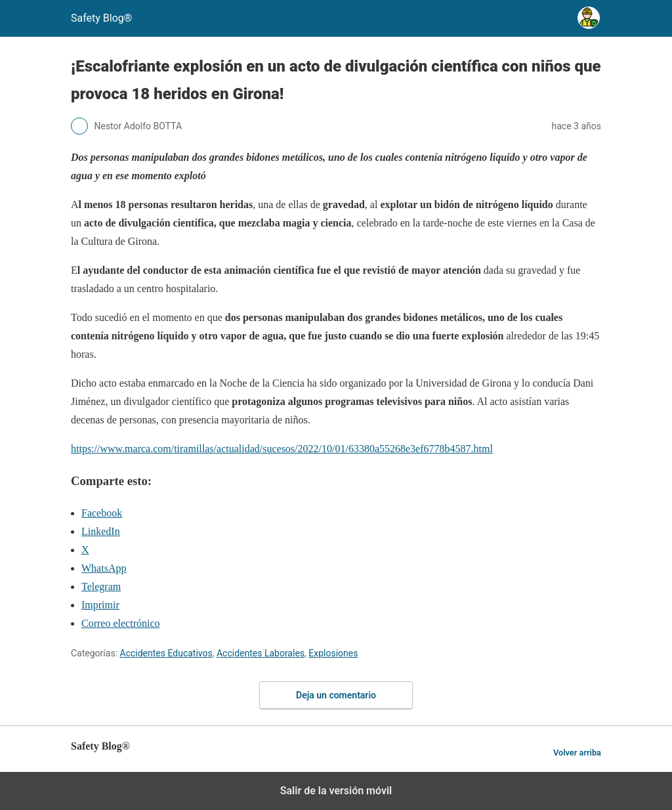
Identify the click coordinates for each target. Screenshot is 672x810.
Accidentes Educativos (166, 653)
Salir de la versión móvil (336, 791)
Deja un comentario (336, 695)
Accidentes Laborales (261, 653)
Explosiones (333, 653)
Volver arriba (577, 753)
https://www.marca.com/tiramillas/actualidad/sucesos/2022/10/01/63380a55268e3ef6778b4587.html (282, 449)
